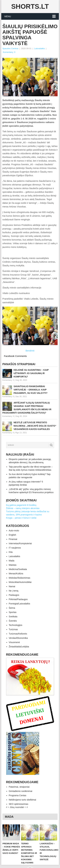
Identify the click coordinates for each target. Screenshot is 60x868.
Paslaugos (14, 595)
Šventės (13, 621)
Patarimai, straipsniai (19, 787)
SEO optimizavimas (19, 804)
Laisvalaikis (39, 48)
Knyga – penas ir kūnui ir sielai (21, 518)
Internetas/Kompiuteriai (20, 543)
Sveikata (13, 616)
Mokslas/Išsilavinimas (20, 578)
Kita (11, 552)
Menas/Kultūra (16, 574)
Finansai (13, 539)
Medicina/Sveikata (18, 569)
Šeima (12, 608)
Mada (12, 561)
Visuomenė (14, 642)
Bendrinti (30, 351)
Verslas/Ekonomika (18, 638)
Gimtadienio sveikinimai (21, 791)
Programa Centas (18, 795)
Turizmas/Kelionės (18, 634)
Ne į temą (14, 591)
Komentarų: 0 (9, 52)
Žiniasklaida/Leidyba (19, 647)
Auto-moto (14, 531)
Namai (12, 586)
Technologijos (16, 625)
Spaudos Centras (10, 48)
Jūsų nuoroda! (17, 807)
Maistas (13, 565)
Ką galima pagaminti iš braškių (21, 505)
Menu (8, 16)
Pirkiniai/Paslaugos (18, 599)
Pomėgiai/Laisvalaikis (20, 604)
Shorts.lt (30, 6)
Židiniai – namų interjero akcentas (23, 508)
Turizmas (13, 629)
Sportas (13, 612)
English (12, 535)
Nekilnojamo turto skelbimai (22, 800)
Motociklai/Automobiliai (20, 582)
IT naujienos (15, 548)
